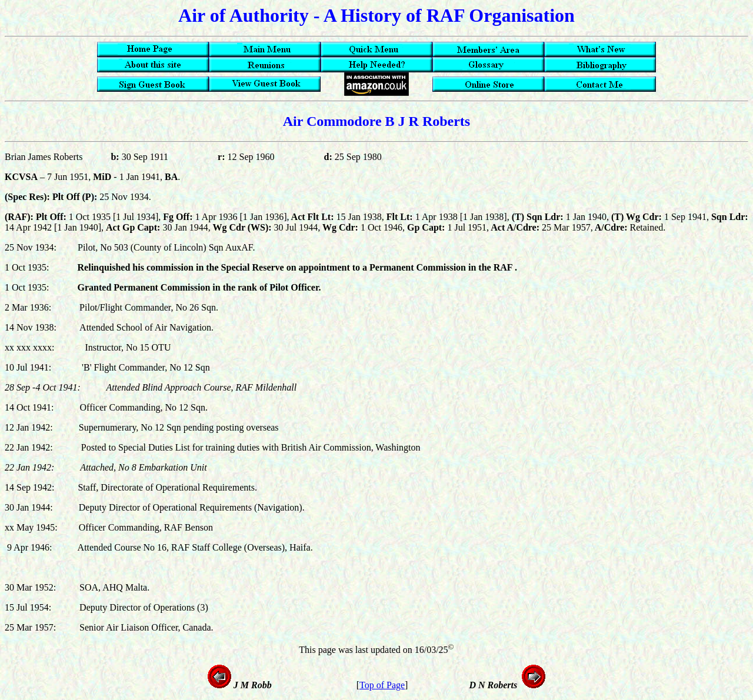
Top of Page (382, 685)
